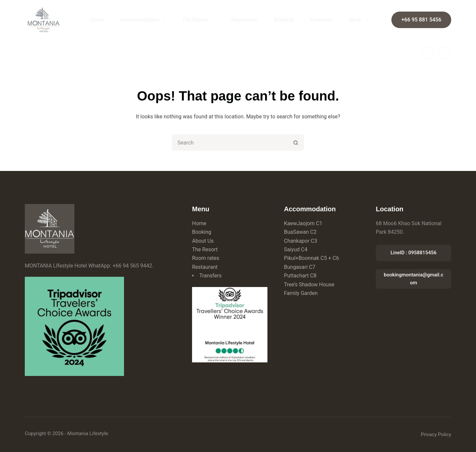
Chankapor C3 (300, 241)
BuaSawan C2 (300, 232)
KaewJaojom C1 (303, 223)
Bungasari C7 (300, 267)
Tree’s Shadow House (309, 285)
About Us (203, 241)
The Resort (200, 20)
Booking (283, 20)
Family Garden (301, 293)
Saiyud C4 (296, 249)
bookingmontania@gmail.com (414, 279)
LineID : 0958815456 (413, 253)
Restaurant (244, 20)
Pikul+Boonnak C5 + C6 (311, 258)
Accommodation (144, 20)
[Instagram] (445, 53)
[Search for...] (230, 143)
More (359, 20)
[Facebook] (428, 53)
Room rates (206, 258)
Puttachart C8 (300, 276)
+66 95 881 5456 (421, 20)
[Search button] (296, 143)
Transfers (321, 20)
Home (97, 20)
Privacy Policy (436, 434)
